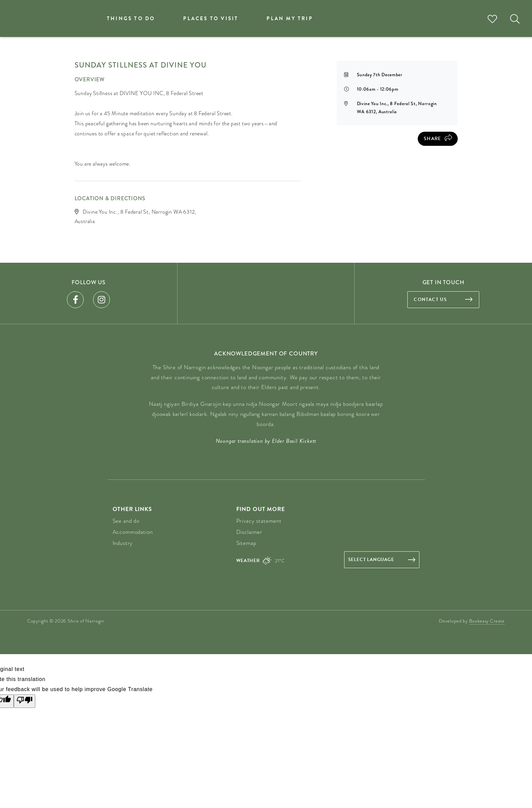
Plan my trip (290, 18)
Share (433, 139)
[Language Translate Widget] (382, 560)
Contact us (430, 300)
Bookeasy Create (487, 621)
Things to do (131, 18)
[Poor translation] (25, 701)
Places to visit (211, 18)
